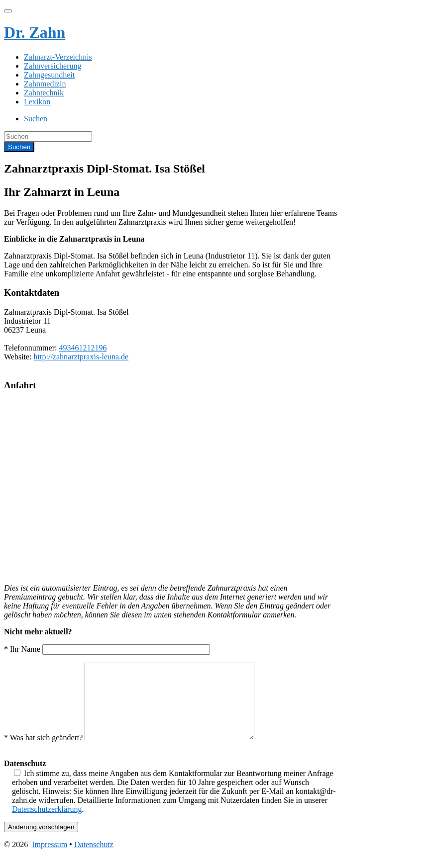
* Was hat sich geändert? (139, 752)
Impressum (50, 859)
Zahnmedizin (45, 84)
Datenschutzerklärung (47, 824)
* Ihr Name (107, 649)
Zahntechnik (44, 93)
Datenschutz (94, 859)
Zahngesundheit (49, 75)
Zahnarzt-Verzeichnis (58, 57)
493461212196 (83, 348)
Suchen (36, 119)
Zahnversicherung (53, 66)
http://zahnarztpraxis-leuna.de (81, 357)
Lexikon (37, 102)
